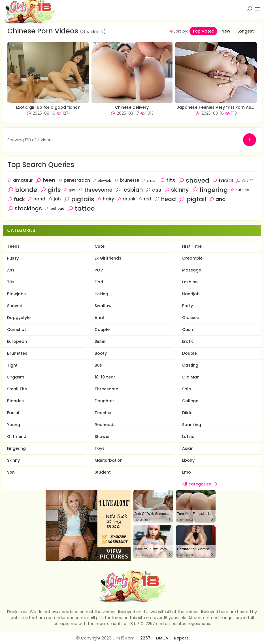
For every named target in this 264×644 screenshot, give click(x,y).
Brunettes (17, 353)
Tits (11, 282)
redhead (55, 208)
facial (223, 180)
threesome (95, 190)
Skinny (13, 460)
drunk (126, 199)
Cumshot (17, 330)
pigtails (79, 199)
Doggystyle (19, 318)
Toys (100, 448)
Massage (192, 270)
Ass (11, 270)
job (54, 199)
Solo (187, 389)
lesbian (129, 190)
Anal (99, 318)
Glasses (190, 318)
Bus (98, 365)
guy (69, 190)
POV (99, 270)
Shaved (15, 306)
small (149, 180)
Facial (13, 413)
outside (240, 190)
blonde (22, 190)
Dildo (187, 413)
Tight (12, 365)
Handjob (191, 294)
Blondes (15, 401)
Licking (101, 294)
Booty (101, 353)
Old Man (191, 377)
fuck (16, 199)
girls (50, 190)
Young (14, 425)
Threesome (106, 389)
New (226, 31)
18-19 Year (105, 377)
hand (37, 199)
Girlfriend (17, 437)
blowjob (102, 180)
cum (245, 180)
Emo (187, 472)
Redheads (105, 425)
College (190, 401)
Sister (100, 341)
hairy (106, 199)
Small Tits (17, 389)
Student (103, 472)
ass (153, 190)
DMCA (162, 638)
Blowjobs (16, 294)
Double (190, 353)
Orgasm (16, 377)
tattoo (81, 208)
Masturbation (109, 460)
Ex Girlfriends (108, 258)
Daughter (104, 401)
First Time (192, 246)
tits (167, 180)
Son (11, 472)
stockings (25, 208)
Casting (190, 365)
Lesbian (190, 282)
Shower (102, 437)
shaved (194, 180)
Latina (188, 437)
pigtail (192, 199)
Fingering (16, 448)
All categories (200, 484)
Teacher (103, 413)
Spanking (192, 425)
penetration (74, 180)
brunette (127, 180)
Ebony (188, 460)
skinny (176, 190)
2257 (145, 638)
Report (181, 638)
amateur (20, 180)
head (165, 199)
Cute (100, 246)
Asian (188, 448)
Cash (188, 330)
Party (188, 306)
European (17, 341)
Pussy (13, 258)
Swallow (103, 306)
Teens (13, 246)
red (145, 199)
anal (218, 199)
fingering (210, 190)
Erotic (188, 341)
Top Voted (203, 31)
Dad (99, 282)
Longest (246, 31)
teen (45, 180)
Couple (102, 330)
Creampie (192, 258)
